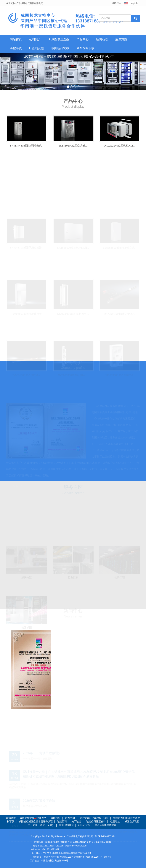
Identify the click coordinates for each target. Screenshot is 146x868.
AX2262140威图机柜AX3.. (119, 146)
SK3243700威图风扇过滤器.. (27, 246)
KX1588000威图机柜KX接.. (73, 246)
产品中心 (83, 39)
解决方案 (121, 39)
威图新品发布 (60, 48)
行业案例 (73, 576)
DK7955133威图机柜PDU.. (119, 313)
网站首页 (16, 39)
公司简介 (35, 39)
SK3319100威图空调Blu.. (73, 146)
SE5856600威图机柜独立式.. (119, 246)
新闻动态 (102, 39)
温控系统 (16, 48)
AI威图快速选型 (59, 39)
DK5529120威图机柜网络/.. (73, 313)
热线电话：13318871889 (46, 842)
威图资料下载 (85, 48)
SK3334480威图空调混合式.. (27, 146)
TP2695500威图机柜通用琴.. (26, 313)
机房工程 (120, 576)
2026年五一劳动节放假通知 (42, 752)
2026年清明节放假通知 (39, 800)
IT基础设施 (36, 48)
